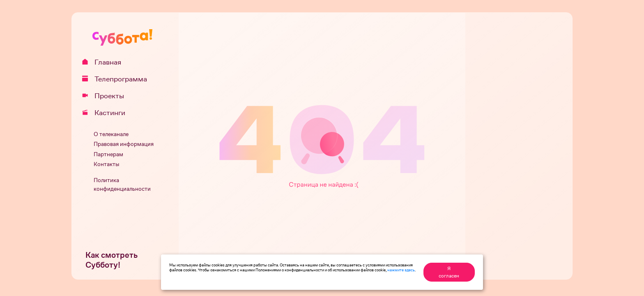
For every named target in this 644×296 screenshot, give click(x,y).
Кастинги (107, 113)
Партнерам (108, 154)
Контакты (106, 164)
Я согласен (449, 272)
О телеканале (111, 134)
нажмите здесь (401, 270)
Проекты (106, 96)
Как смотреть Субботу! (112, 260)
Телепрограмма (117, 79)
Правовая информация (124, 144)
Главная (105, 62)
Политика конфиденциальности (122, 185)
